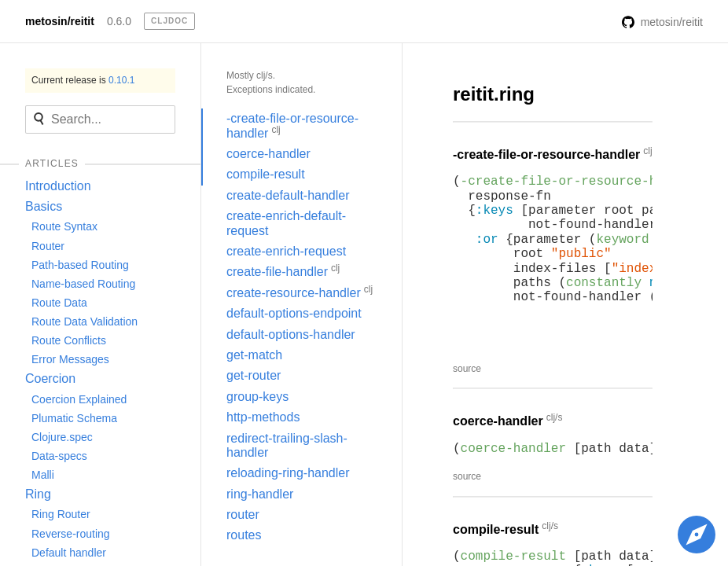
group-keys (257, 397)
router (243, 515)
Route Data (59, 303)
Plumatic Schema (74, 418)
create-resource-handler (300, 292)
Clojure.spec (62, 437)
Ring (38, 494)
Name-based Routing (83, 284)
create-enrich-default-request (286, 223)
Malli (43, 475)
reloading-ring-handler (288, 473)
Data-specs (59, 456)
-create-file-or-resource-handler (292, 125)
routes (244, 535)
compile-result (266, 174)
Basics (44, 206)
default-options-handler (291, 334)
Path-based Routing (80, 265)
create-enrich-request (286, 251)
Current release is (83, 80)
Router (48, 246)
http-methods (263, 417)
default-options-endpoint (294, 313)
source (467, 369)
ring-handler (260, 494)
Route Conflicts (69, 340)
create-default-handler (288, 195)
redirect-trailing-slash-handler (287, 445)
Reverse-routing (71, 534)
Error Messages (70, 359)
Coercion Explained (79, 399)
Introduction (58, 186)
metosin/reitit (60, 21)
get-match (254, 355)
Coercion (50, 379)
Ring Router (61, 514)
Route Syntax (64, 226)
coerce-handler (268, 154)
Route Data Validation (85, 322)
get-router (254, 375)
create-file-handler (283, 270)
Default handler (69, 553)
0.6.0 (119, 21)
